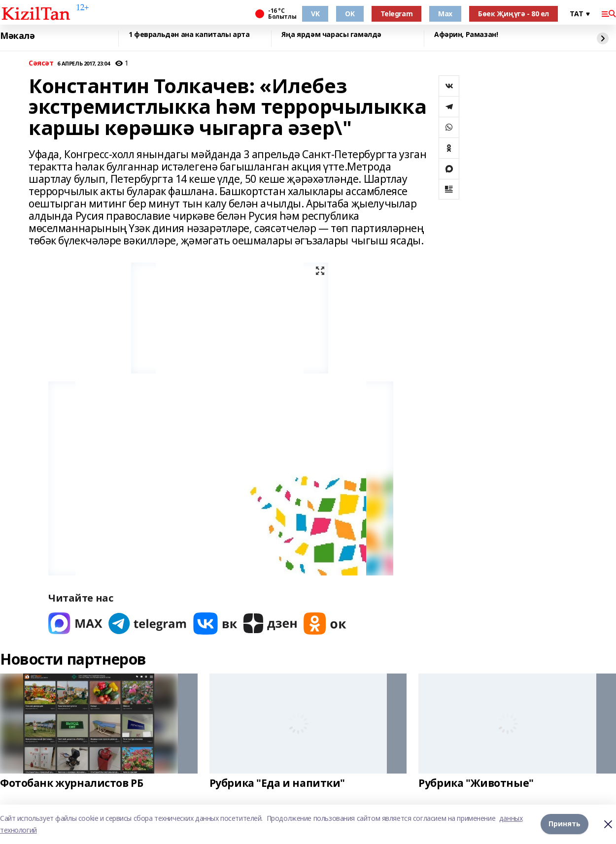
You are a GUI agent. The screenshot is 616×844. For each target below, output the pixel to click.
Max (445, 14)
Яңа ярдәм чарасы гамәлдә (331, 35)
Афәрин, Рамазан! (466, 35)
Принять (565, 824)
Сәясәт (41, 63)
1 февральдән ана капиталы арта (189, 35)
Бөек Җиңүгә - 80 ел (513, 14)
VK (315, 14)
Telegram (397, 14)
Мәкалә (17, 36)
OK (350, 14)
